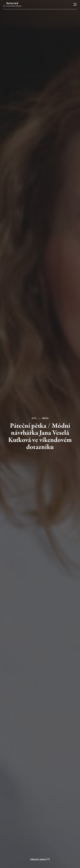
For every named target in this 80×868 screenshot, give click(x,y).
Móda (45, 418)
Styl (34, 418)
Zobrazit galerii (38, 859)
